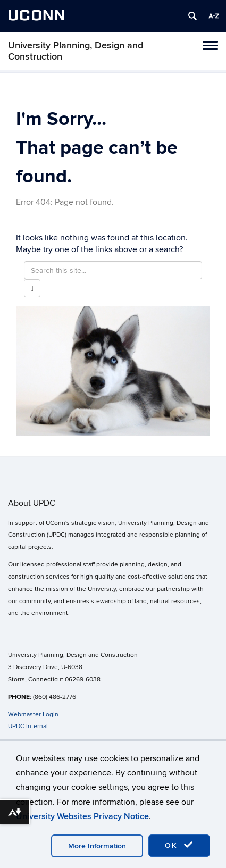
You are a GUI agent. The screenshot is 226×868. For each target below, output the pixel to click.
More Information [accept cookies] (97, 846)
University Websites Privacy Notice (82, 816)
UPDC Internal (28, 726)
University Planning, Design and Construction (76, 51)
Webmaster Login (33, 715)
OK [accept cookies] (179, 845)
